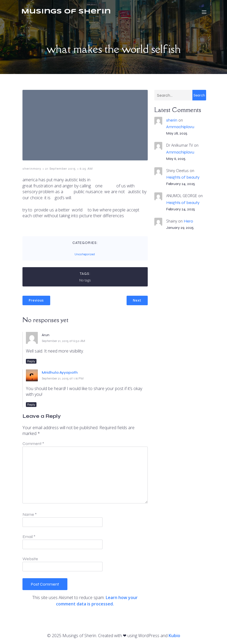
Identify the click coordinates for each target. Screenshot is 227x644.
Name (30, 514)
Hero (188, 221)
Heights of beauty (183, 177)
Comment (33, 444)
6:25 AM (86, 169)
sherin (172, 120)
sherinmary (32, 169)
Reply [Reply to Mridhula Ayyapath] (31, 405)
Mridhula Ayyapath (60, 372)
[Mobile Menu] (204, 12)
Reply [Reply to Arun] (31, 361)
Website (30, 559)
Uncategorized (85, 254)
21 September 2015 (61, 169)
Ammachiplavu (180, 127)
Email (29, 537)
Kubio (174, 636)
